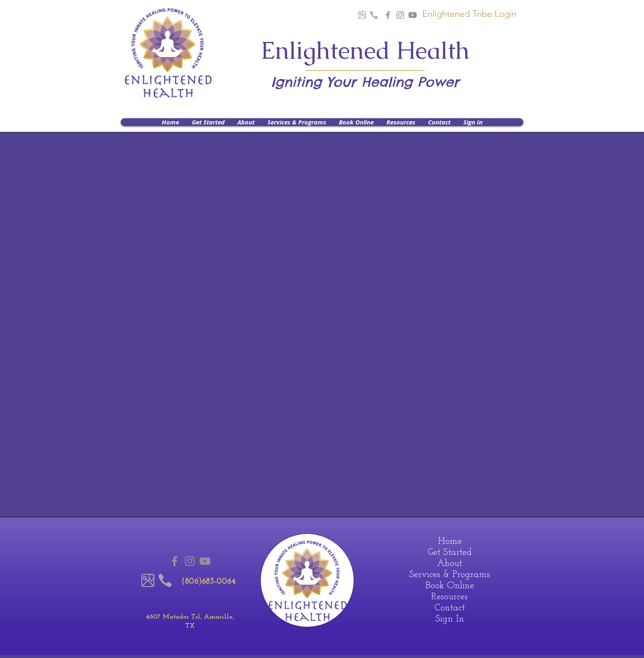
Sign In (450, 619)
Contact (450, 608)
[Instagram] (400, 15)
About (450, 564)
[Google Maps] (362, 15)
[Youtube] (413, 15)
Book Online (450, 586)
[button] (246, 122)
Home (450, 542)
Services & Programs (450, 575)
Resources (450, 597)
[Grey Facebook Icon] (388, 15)
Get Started (450, 553)
